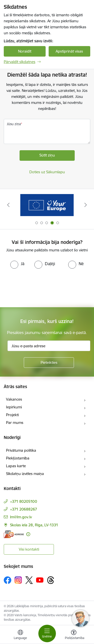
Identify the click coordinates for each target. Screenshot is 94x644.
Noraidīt (25, 51)
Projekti (12, 415)
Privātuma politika (21, 450)
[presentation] (42, 287)
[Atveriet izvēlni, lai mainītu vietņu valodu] (20, 635)
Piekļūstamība (18, 458)
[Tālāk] (86, 205)
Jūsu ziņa (14, 124)
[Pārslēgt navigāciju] (47, 633)
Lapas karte (16, 466)
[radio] (17, 264)
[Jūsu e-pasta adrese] (49, 346)
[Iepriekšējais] (8, 205)
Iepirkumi (14, 407)
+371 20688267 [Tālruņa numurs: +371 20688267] (24, 509)
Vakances (14, 399)
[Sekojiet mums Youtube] (40, 580)
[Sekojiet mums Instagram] (18, 580)
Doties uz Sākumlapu (47, 172)
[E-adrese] (14, 534)
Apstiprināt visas (69, 51)
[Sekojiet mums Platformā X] (29, 580)
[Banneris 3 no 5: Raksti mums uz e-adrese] (47, 205)
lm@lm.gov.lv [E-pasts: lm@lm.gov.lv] (21, 517)
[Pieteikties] (49, 363)
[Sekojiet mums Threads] (51, 580)
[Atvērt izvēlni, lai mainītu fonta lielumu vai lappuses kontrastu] (74, 635)
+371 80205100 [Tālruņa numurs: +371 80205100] (24, 501)
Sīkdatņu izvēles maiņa (25, 474)
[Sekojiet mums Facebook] (8, 580)
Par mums (15, 423)
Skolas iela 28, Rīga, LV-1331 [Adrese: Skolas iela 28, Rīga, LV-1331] (34, 525)
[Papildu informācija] (28, 534)
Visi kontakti (29, 549)
